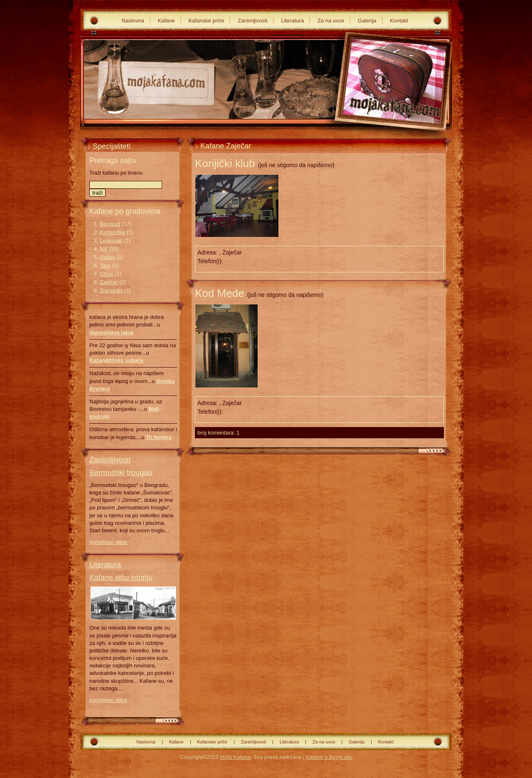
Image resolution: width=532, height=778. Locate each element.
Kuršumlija (112, 232)
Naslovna (133, 21)
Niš (104, 249)
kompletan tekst (108, 542)
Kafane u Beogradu (329, 757)
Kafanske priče (206, 21)
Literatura (292, 21)
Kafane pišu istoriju (121, 578)
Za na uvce (331, 21)
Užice (107, 274)
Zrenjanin (111, 290)
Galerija (367, 21)
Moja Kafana (235, 757)
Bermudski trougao (121, 473)
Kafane (166, 21)
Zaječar (109, 282)
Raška (107, 257)
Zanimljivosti (253, 21)
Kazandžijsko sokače (116, 360)
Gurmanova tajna (111, 332)
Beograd (110, 224)
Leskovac (111, 241)
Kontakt (399, 21)
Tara (105, 266)
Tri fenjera (159, 437)
